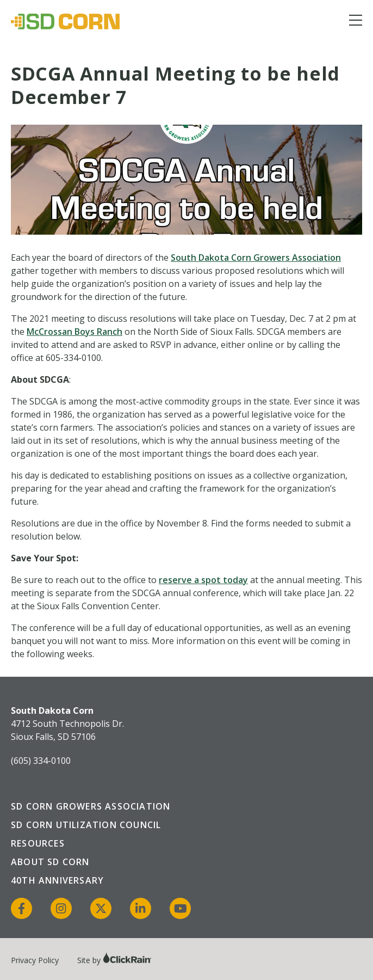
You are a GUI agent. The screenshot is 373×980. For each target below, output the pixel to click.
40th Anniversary (57, 880)
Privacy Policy (35, 960)
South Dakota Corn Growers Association (256, 258)
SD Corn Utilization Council (86, 825)
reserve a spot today (203, 580)
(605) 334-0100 (41, 761)
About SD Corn (50, 862)
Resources (38, 843)
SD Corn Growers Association (91, 806)
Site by (114, 960)
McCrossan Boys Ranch (74, 332)
